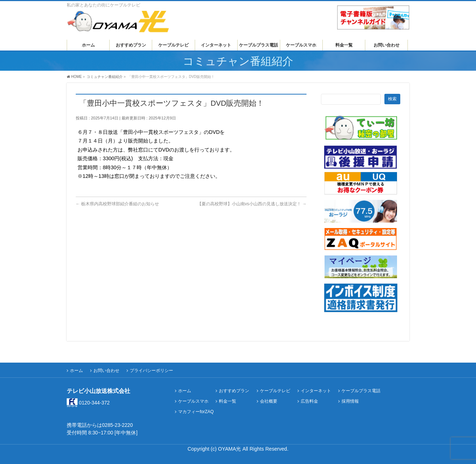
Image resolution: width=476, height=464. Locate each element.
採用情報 (350, 401)
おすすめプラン (234, 391)
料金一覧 (228, 401)
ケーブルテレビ (275, 391)
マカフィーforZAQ (196, 412)
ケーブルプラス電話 (361, 391)
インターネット (316, 391)
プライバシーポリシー (151, 371)
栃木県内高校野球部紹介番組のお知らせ (117, 204)
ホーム (76, 371)
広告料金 (309, 401)
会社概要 (269, 401)
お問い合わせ (106, 371)
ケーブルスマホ (193, 401)
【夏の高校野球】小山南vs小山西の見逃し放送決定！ (252, 204)
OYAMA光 (230, 449)
